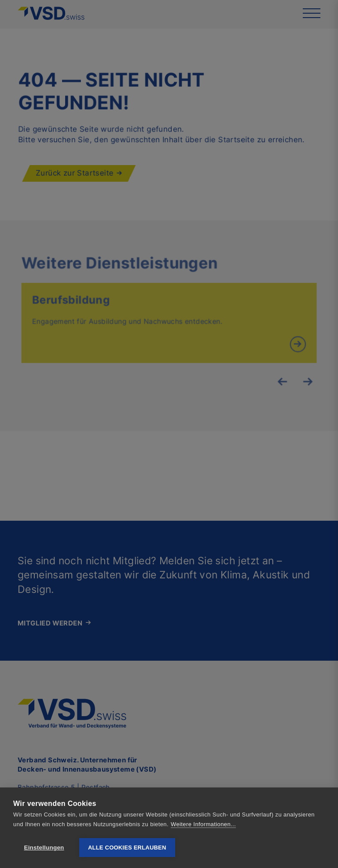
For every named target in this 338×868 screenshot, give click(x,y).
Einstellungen (44, 848)
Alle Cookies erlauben (127, 848)
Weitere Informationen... (203, 824)
